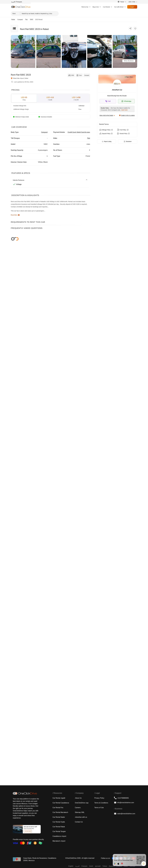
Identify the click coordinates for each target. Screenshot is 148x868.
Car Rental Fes (58, 808)
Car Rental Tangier (59, 831)
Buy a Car (96, 7)
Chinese (119, 866)
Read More (14, 215)
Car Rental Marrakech (60, 812)
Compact (44, 132)
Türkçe (105, 866)
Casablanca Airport (59, 836)
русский (98, 866)
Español (112, 866)
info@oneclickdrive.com (124, 803)
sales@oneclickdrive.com (125, 814)
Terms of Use (99, 808)
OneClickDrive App (82, 803)
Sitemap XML (80, 812)
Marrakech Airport (59, 841)
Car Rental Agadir (59, 798)
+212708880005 (121, 798)
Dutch (91, 866)
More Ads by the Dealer (107, 115)
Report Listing (107, 141)
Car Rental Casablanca (61, 803)
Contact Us (79, 822)
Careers (78, 808)
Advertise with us (81, 817)
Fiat (89, 138)
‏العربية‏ (77, 866)
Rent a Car (85, 7)
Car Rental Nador (59, 817)
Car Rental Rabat (59, 827)
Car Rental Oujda (59, 822)
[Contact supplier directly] (108, 101)
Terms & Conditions (101, 803)
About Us (78, 798)
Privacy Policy (99, 798)
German (132, 866)
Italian (126, 866)
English (71, 866)
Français (84, 866)
